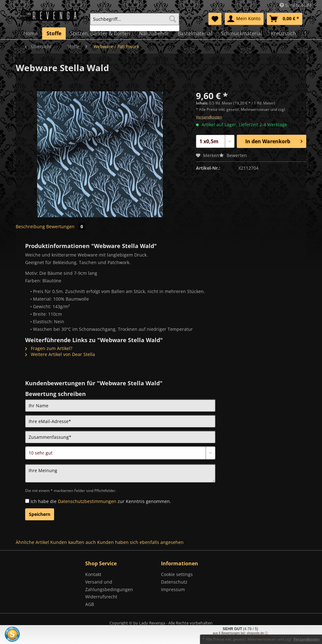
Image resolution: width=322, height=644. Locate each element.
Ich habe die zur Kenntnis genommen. (101, 501)
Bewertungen (66, 226)
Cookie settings (177, 574)
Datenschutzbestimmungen (87, 501)
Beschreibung (30, 226)
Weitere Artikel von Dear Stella (60, 354)
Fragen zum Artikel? (49, 348)
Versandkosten (209, 117)
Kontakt (93, 574)
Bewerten (233, 155)
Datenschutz (174, 582)
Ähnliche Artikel (32, 542)
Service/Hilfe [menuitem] (296, 5)
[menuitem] (135, 22)
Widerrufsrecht (101, 597)
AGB (90, 604)
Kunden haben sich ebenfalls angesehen (140, 542)
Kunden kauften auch (73, 542)
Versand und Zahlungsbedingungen (109, 586)
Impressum (173, 589)
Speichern (40, 514)
